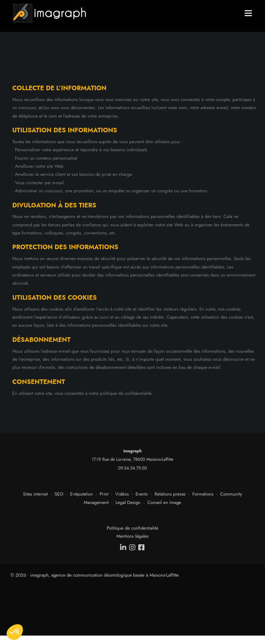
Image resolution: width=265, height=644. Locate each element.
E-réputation (82, 494)
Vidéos (122, 494)
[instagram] (133, 547)
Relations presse (170, 494)
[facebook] (142, 547)
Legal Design (128, 502)
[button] (15, 632)
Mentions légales (133, 536)
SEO (59, 494)
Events (142, 494)
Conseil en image (164, 502)
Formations (203, 494)
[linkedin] (124, 547)
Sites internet (36, 494)
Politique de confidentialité (132, 528)
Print (104, 494)
